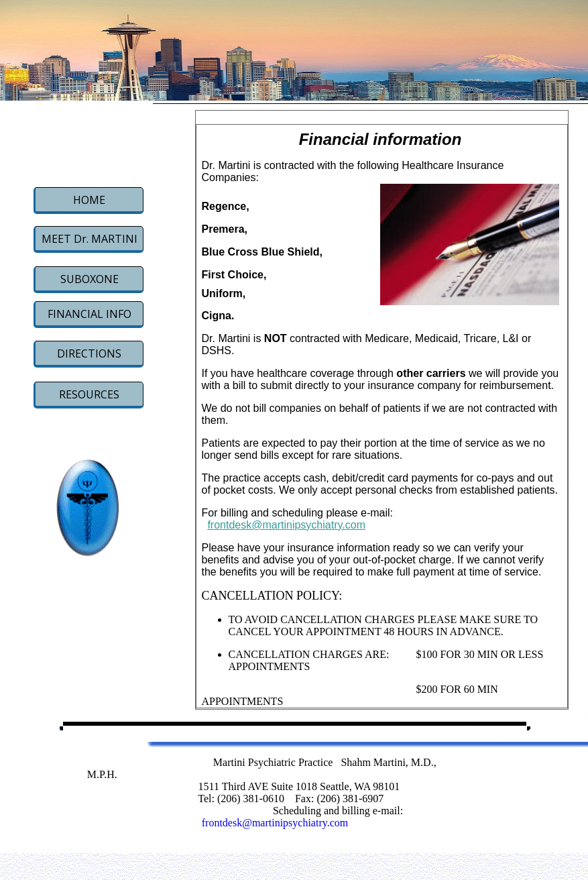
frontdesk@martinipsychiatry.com (286, 525)
